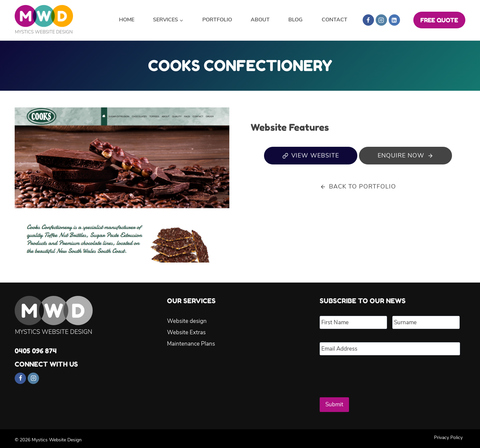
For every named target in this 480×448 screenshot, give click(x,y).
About (260, 20)
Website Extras (186, 333)
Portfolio (217, 20)
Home (127, 20)
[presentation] (370, 374)
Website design (187, 321)
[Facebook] (368, 20)
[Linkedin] (394, 20)
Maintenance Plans (191, 344)
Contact (334, 20)
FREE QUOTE (439, 20)
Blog (295, 20)
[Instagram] (381, 20)
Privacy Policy (448, 434)
